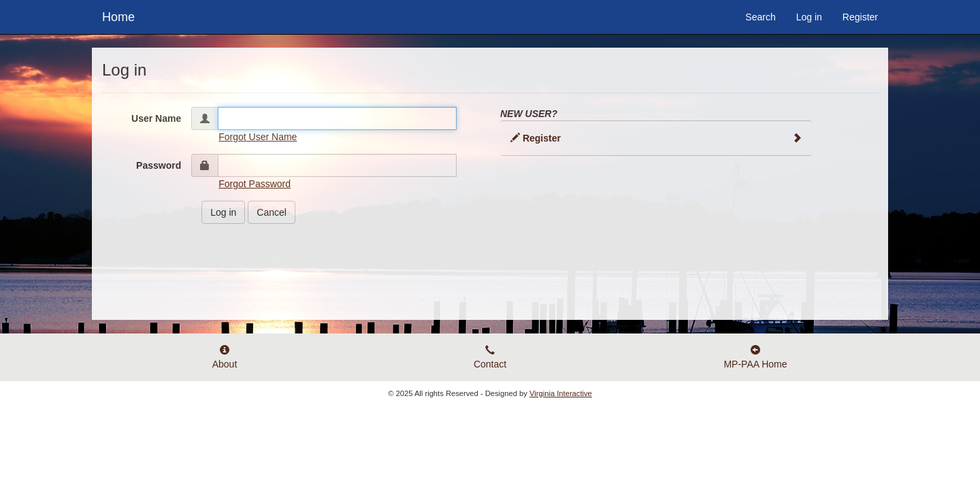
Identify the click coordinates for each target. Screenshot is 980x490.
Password (159, 165)
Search (760, 17)
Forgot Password (255, 184)
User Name (156, 118)
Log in (809, 17)
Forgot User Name (258, 137)
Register (860, 17)
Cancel (272, 212)
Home (118, 15)
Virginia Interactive (561, 393)
